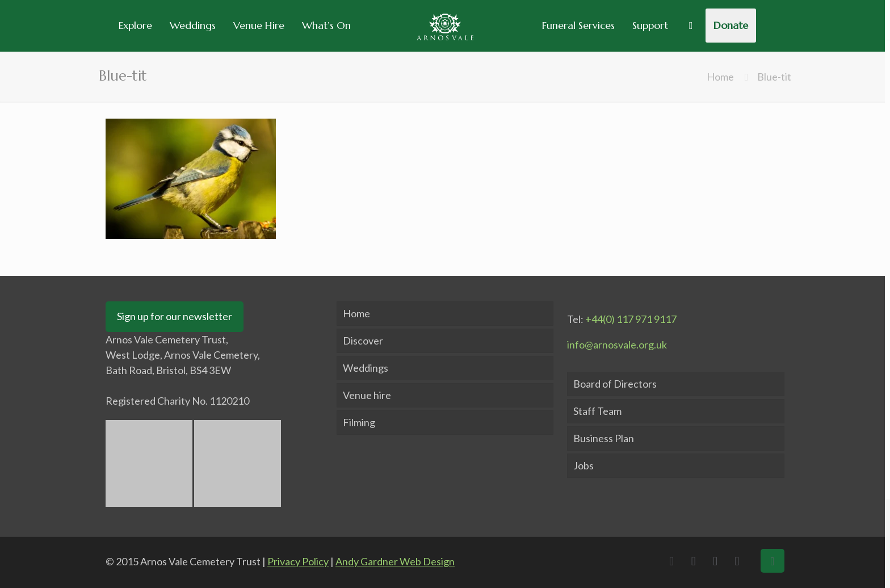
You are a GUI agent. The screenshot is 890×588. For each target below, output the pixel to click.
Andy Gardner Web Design (395, 561)
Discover (363, 341)
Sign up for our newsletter (175, 316)
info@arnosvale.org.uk (617, 345)
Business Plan (604, 438)
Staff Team (597, 411)
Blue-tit (774, 77)
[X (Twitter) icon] (696, 561)
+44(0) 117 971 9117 (631, 319)
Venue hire (367, 395)
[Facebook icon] (674, 561)
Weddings (366, 368)
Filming (359, 422)
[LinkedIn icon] (718, 561)
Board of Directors (615, 384)
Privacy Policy (298, 561)
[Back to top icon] (773, 561)
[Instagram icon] (740, 561)
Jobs (583, 465)
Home (720, 77)
